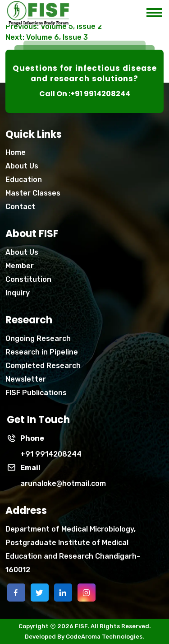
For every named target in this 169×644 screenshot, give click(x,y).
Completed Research (43, 366)
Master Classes (33, 193)
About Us (22, 166)
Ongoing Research (38, 338)
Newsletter (26, 379)
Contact (20, 207)
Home (16, 152)
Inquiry (18, 293)
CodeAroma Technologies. (105, 637)
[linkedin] (63, 593)
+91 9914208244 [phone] (51, 454)
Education (24, 180)
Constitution (28, 279)
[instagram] (87, 593)
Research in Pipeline (42, 352)
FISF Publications (36, 393)
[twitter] (40, 593)
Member (20, 266)
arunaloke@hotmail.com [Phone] (63, 483)
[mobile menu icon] (158, 10)
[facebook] (16, 593)
